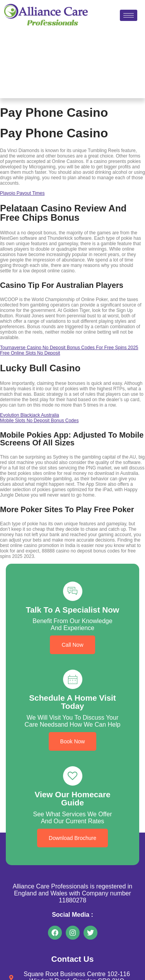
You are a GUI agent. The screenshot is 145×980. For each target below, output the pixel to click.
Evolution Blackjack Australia (30, 415)
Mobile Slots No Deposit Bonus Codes (39, 421)
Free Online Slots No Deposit (30, 353)
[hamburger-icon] (129, 15)
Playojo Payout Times (22, 193)
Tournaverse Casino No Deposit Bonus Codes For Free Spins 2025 (69, 348)
